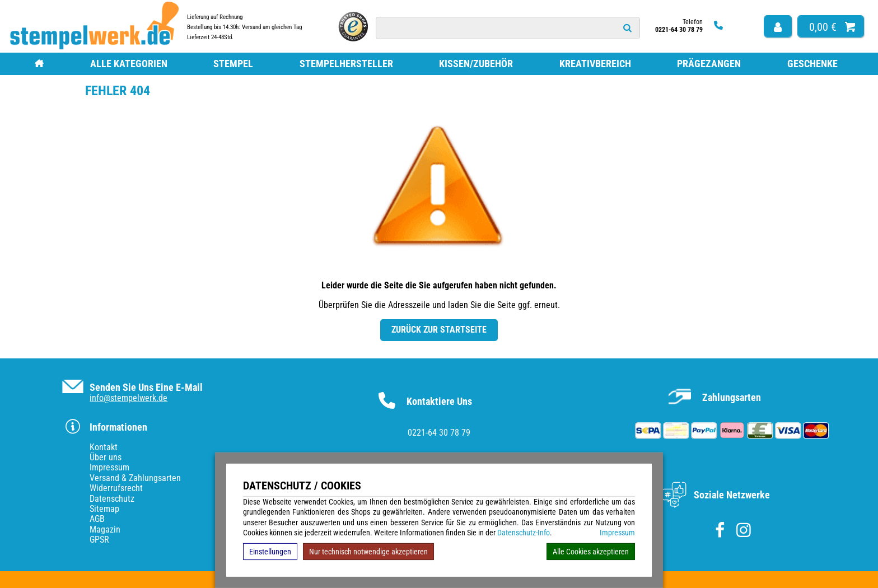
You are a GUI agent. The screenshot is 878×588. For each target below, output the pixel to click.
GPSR (99, 540)
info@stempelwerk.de (129, 398)
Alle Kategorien (129, 64)
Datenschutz (112, 499)
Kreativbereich (595, 64)
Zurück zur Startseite (439, 330)
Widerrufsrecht (116, 488)
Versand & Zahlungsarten (135, 478)
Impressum (617, 533)
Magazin (105, 529)
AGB (97, 519)
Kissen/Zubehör (476, 64)
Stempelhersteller (346, 64)
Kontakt (104, 447)
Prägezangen (709, 64)
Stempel (233, 64)
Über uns (106, 457)
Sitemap (104, 509)
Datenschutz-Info (524, 533)
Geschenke (812, 64)
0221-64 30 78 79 (439, 433)
